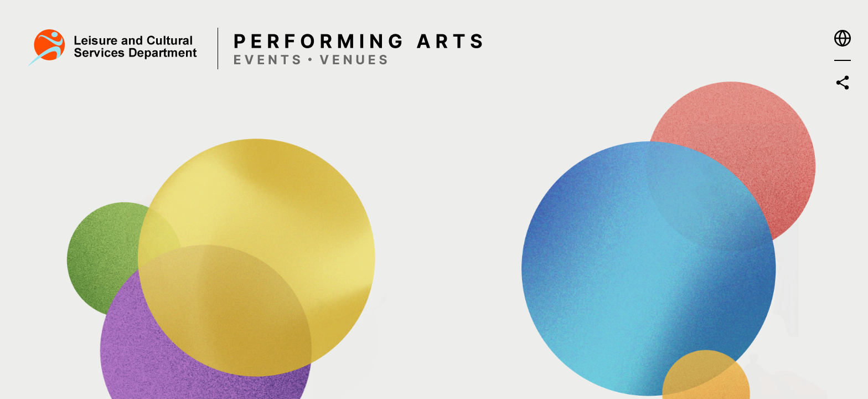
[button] (843, 38)
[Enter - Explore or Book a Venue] (588, 290)
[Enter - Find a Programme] (251, 132)
